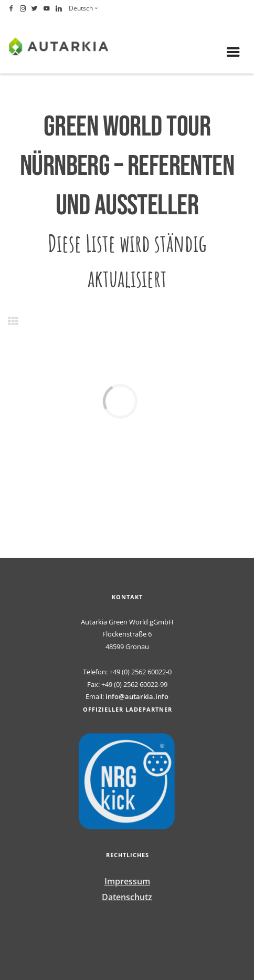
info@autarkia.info (137, 696)
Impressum (127, 881)
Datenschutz (127, 897)
